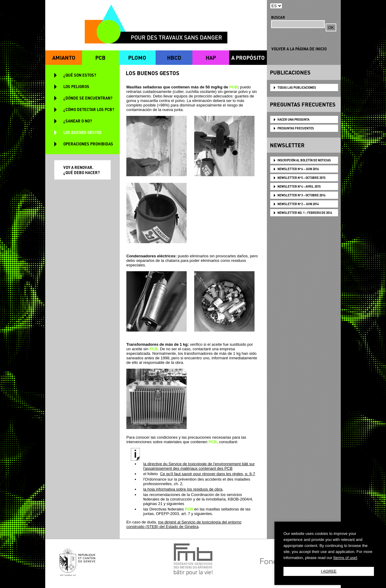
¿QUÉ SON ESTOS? (80, 75)
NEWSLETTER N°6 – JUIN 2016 (298, 169)
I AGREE (329, 571)
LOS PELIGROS (76, 86)
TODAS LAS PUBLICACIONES (297, 87)
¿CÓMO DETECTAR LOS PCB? (89, 109)
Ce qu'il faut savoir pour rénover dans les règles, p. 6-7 (208, 474)
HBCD (174, 57)
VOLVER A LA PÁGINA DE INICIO (299, 49)
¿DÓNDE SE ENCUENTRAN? (88, 98)
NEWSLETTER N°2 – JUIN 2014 (298, 204)
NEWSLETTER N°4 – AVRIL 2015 (299, 186)
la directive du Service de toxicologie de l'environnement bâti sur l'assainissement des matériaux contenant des (199, 466)
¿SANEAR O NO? (78, 121)
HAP (211, 57)
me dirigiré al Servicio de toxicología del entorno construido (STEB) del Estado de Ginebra (184, 524)
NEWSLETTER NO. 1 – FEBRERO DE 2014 (305, 213)
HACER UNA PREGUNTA (293, 119)
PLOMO (137, 57)
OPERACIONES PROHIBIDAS (88, 144)
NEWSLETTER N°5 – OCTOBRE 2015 (301, 178)
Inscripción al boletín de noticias (304, 160)
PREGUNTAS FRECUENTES (296, 128)
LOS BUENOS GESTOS (82, 132)
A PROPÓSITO (248, 57)
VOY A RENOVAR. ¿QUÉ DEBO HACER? (82, 170)
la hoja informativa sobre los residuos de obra (183, 489)
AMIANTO (64, 57)
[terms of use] (345, 558)
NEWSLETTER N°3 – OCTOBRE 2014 (301, 195)
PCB (100, 57)
